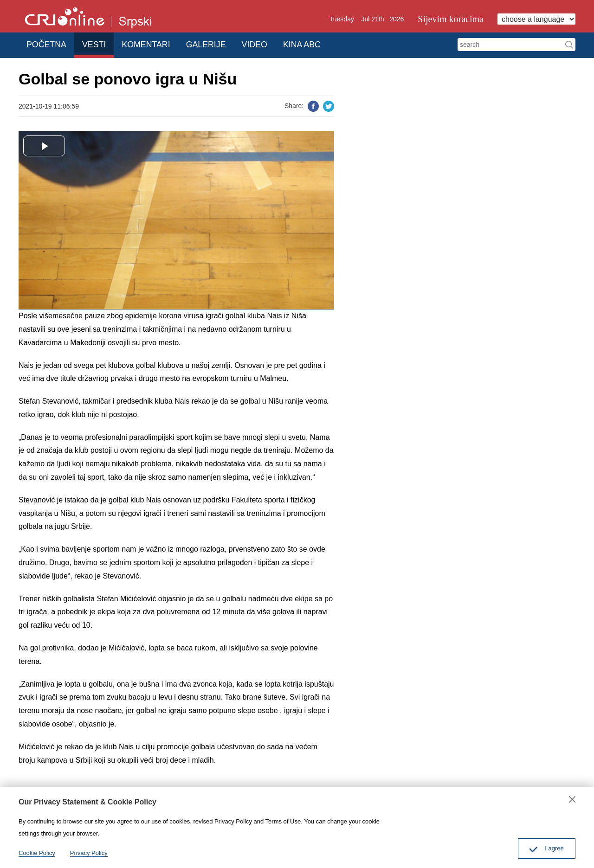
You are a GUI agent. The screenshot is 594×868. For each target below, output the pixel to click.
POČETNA (48, 44)
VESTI (100, 44)
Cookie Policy (37, 853)
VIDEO (271, 44)
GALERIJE (219, 44)
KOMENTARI (156, 44)
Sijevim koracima (451, 19)
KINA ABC (323, 44)
